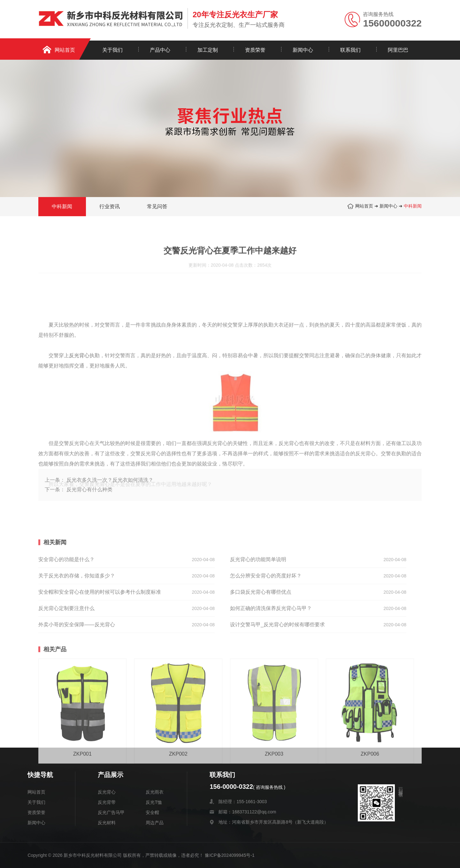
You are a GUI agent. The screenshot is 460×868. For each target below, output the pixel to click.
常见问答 (157, 207)
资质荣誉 (255, 50)
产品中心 (160, 50)
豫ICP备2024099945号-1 (230, 855)
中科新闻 (413, 207)
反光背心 (107, 792)
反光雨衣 (155, 792)
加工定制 (208, 50)
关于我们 (112, 50)
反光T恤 (154, 802)
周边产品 (155, 823)
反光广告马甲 (111, 812)
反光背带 (107, 802)
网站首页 (65, 50)
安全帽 (152, 812)
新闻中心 (303, 50)
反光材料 (107, 823)
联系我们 (350, 50)
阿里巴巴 (398, 50)
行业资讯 (110, 207)
